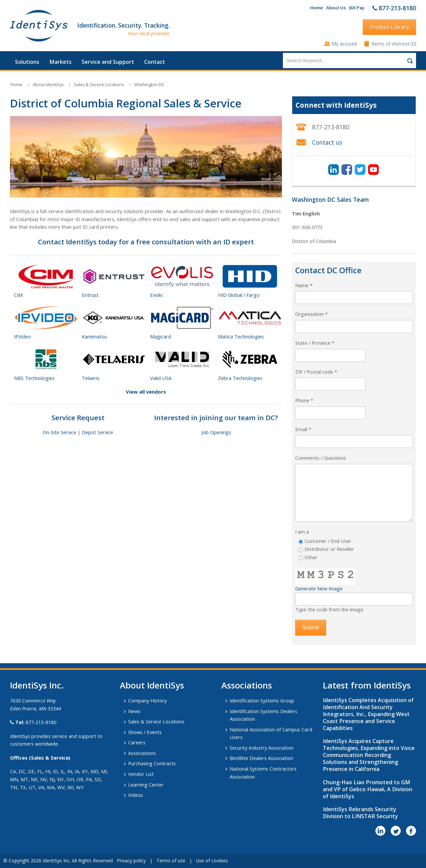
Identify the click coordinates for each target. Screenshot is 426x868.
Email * (303, 429)
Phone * (304, 400)
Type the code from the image (329, 609)
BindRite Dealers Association (261, 758)
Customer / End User (328, 541)
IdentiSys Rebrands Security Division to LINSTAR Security (360, 813)
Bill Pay (357, 8)
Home (317, 8)
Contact (155, 62)
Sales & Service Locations (99, 85)
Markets (60, 62)
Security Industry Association (262, 748)
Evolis (156, 295)
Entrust (90, 295)
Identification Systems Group (262, 700)
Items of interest (391, 44)
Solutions (27, 62)
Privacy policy (131, 861)
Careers (137, 742)
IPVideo (22, 336)
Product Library (389, 27)
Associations (142, 753)
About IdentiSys (48, 85)
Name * (304, 285)
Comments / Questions (321, 458)
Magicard (161, 336)
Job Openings (216, 432)
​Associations (247, 685)
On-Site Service (59, 432)
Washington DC (149, 85)
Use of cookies (212, 861)
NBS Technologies (34, 378)
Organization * (312, 314)
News (134, 711)
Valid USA (161, 378)
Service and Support (108, 62)
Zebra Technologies (240, 378)
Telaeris (91, 378)
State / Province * (315, 343)
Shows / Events (145, 732)
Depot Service (98, 432)
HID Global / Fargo (239, 295)
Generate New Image (319, 588)
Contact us (327, 142)
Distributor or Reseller (329, 549)
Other (311, 557)
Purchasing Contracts (152, 763)
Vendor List (141, 774)
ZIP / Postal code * (316, 372)
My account (345, 44)
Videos (136, 795)
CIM (18, 295)
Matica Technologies (241, 336)
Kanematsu (94, 336)
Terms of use (171, 861)
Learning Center (146, 785)
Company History (147, 700)
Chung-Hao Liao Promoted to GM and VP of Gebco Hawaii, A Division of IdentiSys (368, 789)
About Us (336, 8)
